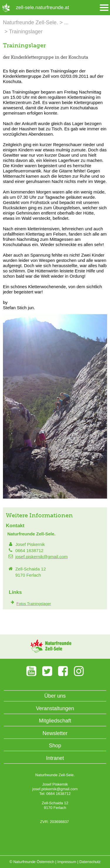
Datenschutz (90, 862)
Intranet (55, 758)
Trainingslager (26, 32)
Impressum (67, 862)
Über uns (55, 696)
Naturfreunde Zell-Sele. (31, 23)
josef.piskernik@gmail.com (42, 557)
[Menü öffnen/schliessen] (104, 8)
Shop (55, 746)
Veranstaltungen (55, 708)
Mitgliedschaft (55, 721)
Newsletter (55, 733)
